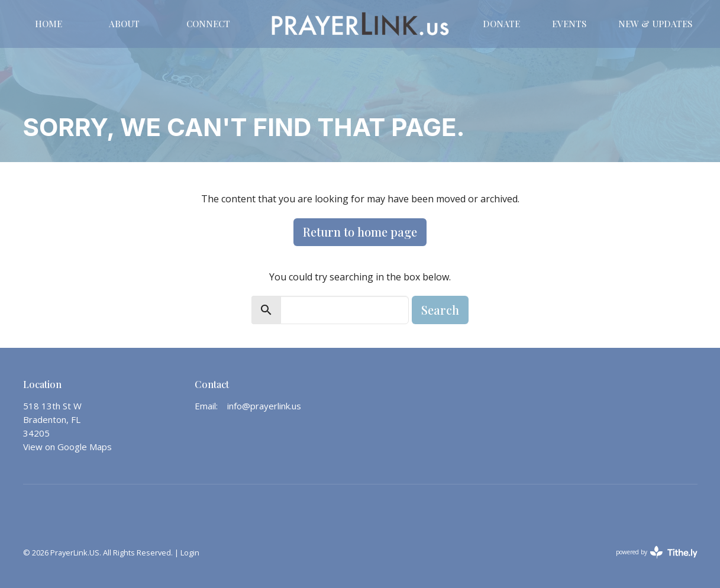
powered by (657, 552)
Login (190, 553)
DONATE (501, 24)
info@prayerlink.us (264, 406)
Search (440, 310)
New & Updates (655, 24)
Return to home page (360, 232)
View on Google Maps (67, 447)
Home (49, 24)
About (124, 24)
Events (569, 24)
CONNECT (208, 24)
